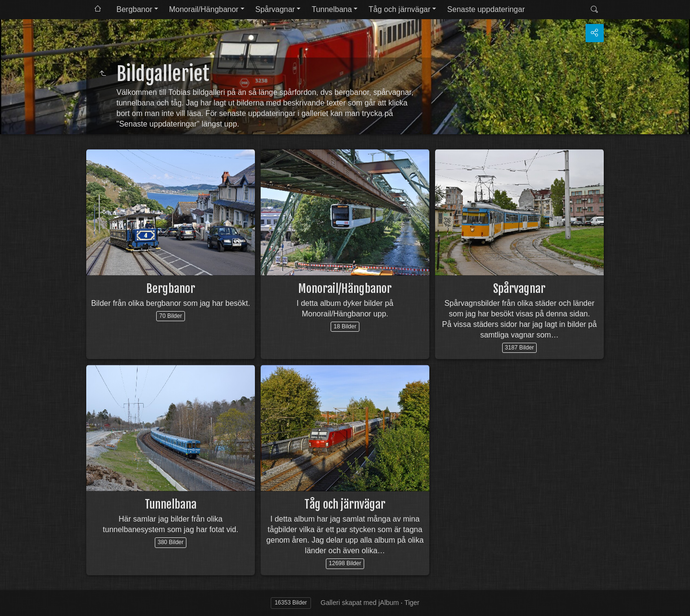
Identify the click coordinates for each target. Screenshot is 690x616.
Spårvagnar (275, 9)
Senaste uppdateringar (486, 9)
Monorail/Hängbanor (204, 9)
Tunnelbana (332, 9)
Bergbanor (134, 9)
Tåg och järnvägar (399, 9)
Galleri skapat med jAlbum (360, 603)
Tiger (412, 603)
